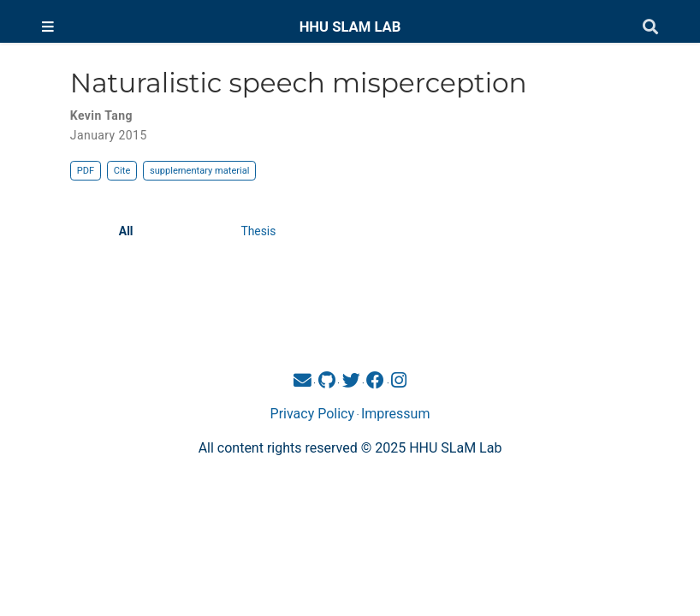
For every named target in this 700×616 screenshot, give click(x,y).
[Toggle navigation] (48, 27)
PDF (86, 171)
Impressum (396, 414)
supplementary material (199, 171)
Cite (122, 171)
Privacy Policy (313, 414)
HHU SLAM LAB (350, 27)
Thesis (258, 231)
